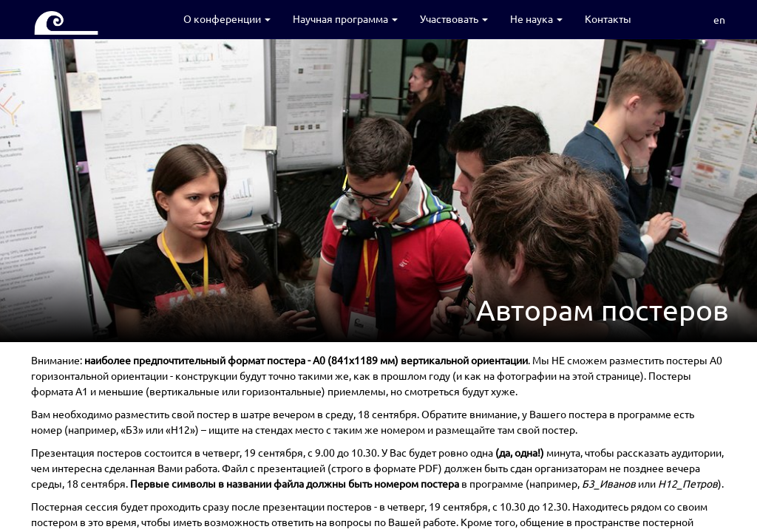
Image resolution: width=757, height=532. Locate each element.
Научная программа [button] (345, 18)
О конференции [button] (227, 18)
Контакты (608, 18)
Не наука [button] (536, 18)
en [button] (719, 19)
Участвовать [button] (454, 18)
